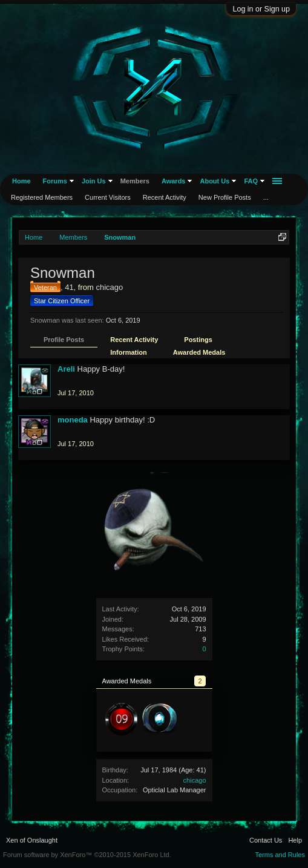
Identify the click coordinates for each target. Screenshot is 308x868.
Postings (198, 340)
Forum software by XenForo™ (87, 855)
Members (135, 181)
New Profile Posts (225, 197)
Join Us (94, 181)
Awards (174, 181)
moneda (73, 420)
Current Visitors (108, 197)
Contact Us (266, 840)
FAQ (251, 181)
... (266, 197)
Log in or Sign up (261, 9)
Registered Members (42, 197)
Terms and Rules (280, 855)
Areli (66, 369)
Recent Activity (134, 340)
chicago (195, 780)
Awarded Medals (199, 352)
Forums (55, 181)
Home (21, 181)
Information (129, 352)
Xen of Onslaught (32, 840)
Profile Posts (64, 340)
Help (295, 840)
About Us (215, 181)
